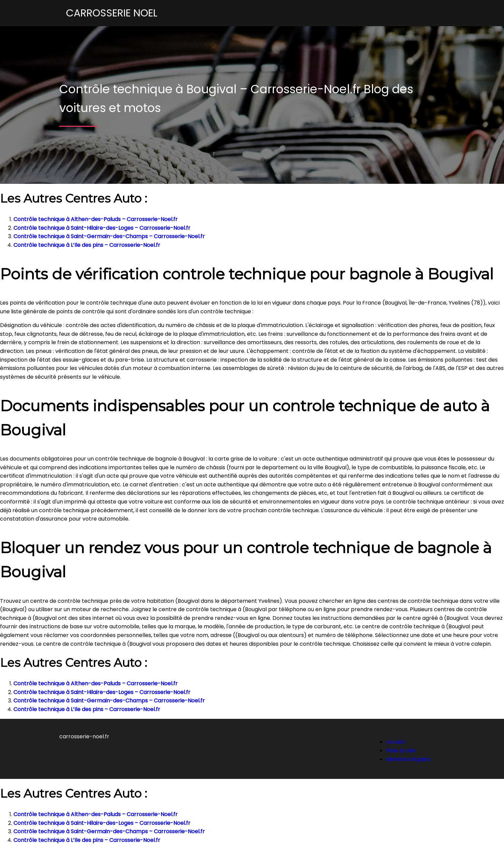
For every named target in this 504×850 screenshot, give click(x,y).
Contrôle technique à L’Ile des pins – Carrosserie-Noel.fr (87, 245)
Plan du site (401, 751)
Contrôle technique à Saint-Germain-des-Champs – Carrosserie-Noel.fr (109, 236)
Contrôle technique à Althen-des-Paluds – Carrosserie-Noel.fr (96, 219)
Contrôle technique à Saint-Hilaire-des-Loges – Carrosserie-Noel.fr (102, 228)
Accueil (396, 742)
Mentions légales (408, 759)
